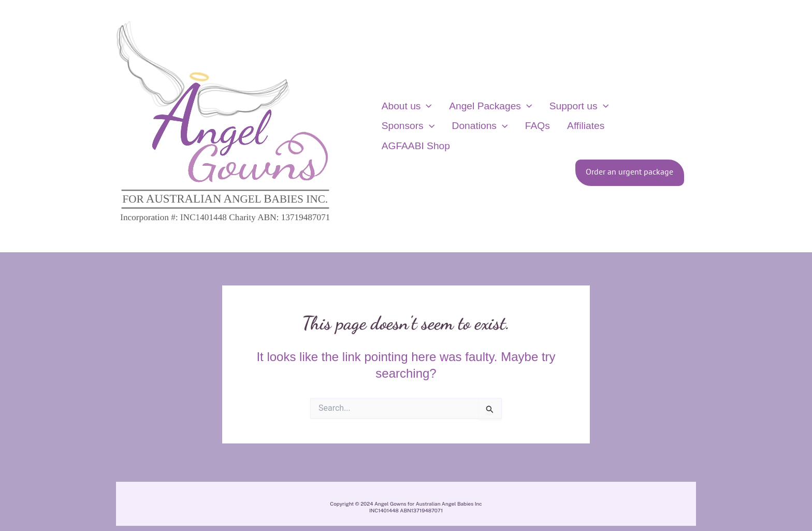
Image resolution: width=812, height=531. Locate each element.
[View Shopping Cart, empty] (713, 126)
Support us (561, 116)
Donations (406, 136)
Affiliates (498, 136)
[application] (423, 116)
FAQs (457, 136)
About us (403, 116)
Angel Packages (480, 116)
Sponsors (628, 116)
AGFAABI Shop (561, 136)
